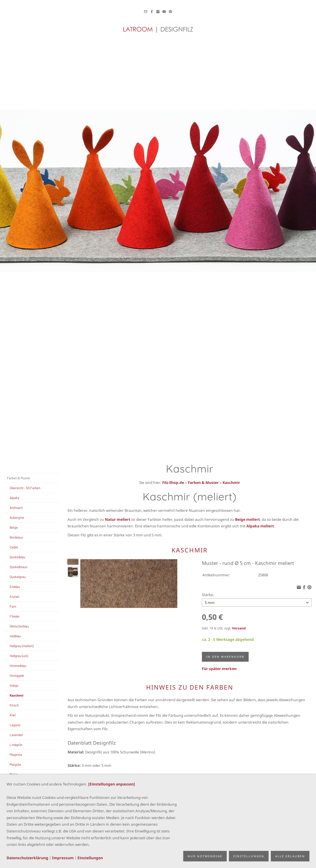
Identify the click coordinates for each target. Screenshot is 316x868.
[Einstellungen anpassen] (112, 784)
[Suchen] (32, 467)
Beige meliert (247, 519)
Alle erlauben (290, 856)
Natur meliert (118, 519)
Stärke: (208, 595)
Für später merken (219, 668)
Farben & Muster (203, 483)
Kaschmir (231, 483)
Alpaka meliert (260, 526)
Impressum (63, 858)
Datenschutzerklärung (27, 858)
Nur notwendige (205, 856)
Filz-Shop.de (173, 483)
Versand (239, 627)
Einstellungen (90, 858)
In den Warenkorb (225, 656)
